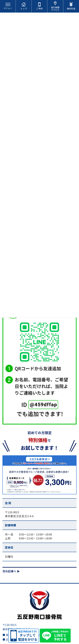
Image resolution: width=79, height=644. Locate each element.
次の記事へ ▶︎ (11, 571)
